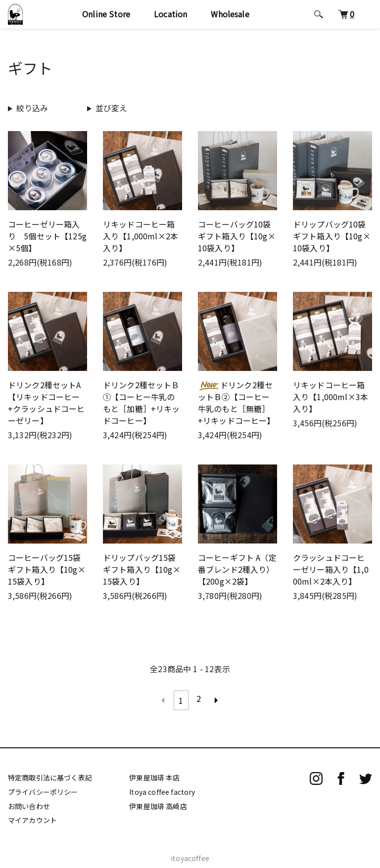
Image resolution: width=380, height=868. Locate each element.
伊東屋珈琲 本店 (154, 774)
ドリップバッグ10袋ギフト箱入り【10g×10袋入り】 (332, 236)
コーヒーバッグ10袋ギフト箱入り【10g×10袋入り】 (237, 236)
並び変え (112, 108)
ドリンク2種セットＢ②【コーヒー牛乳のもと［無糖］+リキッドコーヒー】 (237, 403)
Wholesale (230, 14)
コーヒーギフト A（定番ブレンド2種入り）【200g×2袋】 (237, 569)
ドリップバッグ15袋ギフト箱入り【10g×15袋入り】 (142, 569)
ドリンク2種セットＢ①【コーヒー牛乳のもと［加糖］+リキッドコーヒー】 (142, 403)
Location (170, 14)
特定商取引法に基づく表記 (50, 774)
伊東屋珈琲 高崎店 (158, 802)
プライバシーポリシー (43, 787)
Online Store (106, 14)
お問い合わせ (29, 802)
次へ (217, 698)
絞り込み (32, 108)
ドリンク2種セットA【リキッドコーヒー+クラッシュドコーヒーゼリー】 (47, 403)
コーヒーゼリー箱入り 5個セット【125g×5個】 (47, 236)
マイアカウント (32, 816)
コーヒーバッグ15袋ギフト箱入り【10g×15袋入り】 (47, 569)
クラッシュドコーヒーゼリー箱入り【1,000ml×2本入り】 (331, 569)
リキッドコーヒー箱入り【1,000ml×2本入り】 (141, 236)
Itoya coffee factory (162, 787)
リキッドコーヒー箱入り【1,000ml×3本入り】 (331, 397)
